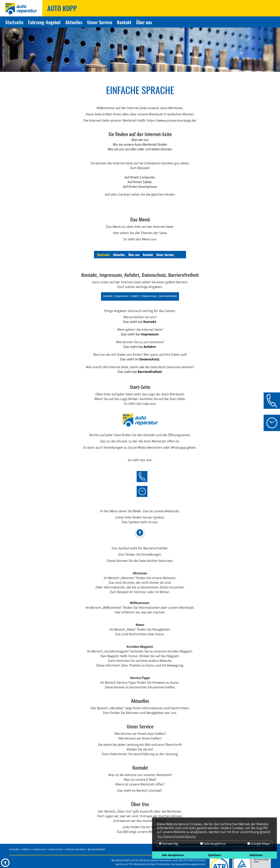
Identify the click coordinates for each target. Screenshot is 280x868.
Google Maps (259, 844)
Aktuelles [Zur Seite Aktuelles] (74, 22)
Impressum (39, 849)
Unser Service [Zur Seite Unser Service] (100, 22)
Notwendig (169, 844)
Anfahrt (26, 849)
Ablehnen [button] (256, 855)
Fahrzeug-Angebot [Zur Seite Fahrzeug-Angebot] (44, 22)
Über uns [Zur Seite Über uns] (144, 22)
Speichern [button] (214, 855)
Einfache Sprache (75, 849)
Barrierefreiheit (96, 849)
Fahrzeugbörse (213, 844)
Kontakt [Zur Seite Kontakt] (124, 22)
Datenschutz (56, 849)
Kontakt (14, 849)
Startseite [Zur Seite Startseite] (14, 22)
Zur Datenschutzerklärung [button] (177, 836)
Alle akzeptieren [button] (173, 855)
